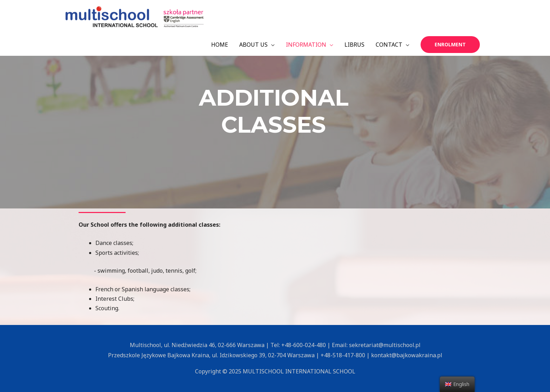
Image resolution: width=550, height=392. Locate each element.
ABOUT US (253, 45)
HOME (220, 45)
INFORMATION (306, 45)
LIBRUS (354, 45)
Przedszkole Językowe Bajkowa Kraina (159, 355)
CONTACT (389, 45)
